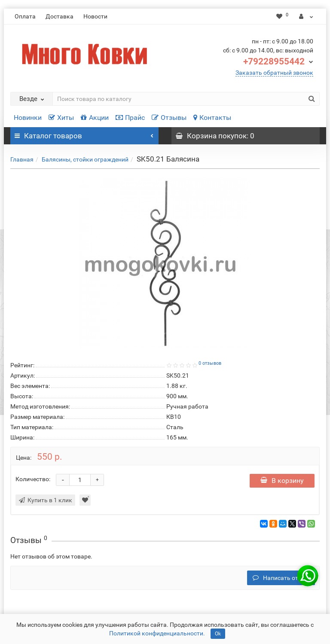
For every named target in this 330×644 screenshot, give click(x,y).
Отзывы (169, 118)
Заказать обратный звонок (274, 73)
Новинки (28, 118)
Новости (95, 16)
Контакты (212, 118)
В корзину (282, 481)
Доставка (60, 16)
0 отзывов (210, 363)
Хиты (61, 118)
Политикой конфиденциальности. (157, 633)
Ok (218, 634)
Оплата (25, 16)
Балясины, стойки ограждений (85, 159)
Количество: (33, 479)
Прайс (130, 118)
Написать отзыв (281, 578)
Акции (95, 118)
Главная (22, 159)
